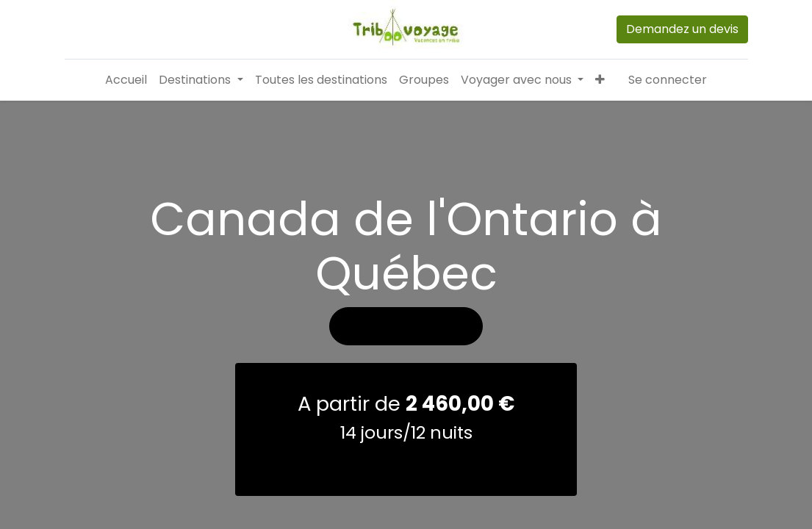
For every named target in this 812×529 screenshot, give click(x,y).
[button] (600, 80)
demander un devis (406, 463)
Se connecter (668, 80)
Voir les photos (406, 326)
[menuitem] (126, 80)
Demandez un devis (682, 29)
